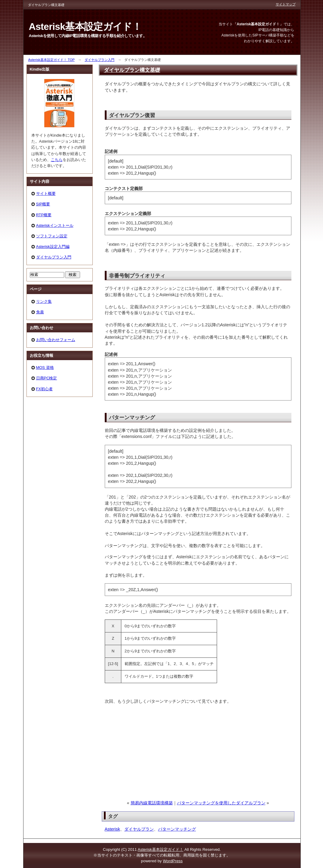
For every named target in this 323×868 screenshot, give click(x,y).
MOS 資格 (45, 367)
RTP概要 (44, 215)
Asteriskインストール (55, 225)
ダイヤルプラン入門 (99, 60)
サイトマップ (286, 4)
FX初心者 (45, 389)
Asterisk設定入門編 (53, 247)
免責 (40, 312)
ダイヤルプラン (139, 829)
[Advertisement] (149, 758)
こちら (57, 160)
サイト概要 (46, 193)
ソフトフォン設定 (52, 236)
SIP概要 (43, 204)
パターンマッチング (177, 829)
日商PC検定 (47, 378)
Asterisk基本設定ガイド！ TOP (51, 60)
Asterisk (112, 829)
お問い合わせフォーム (56, 340)
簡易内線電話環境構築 (152, 803)
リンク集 (44, 301)
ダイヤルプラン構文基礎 (132, 70)
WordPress (173, 861)
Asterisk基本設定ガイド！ (160, 849)
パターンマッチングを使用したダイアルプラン (221, 803)
